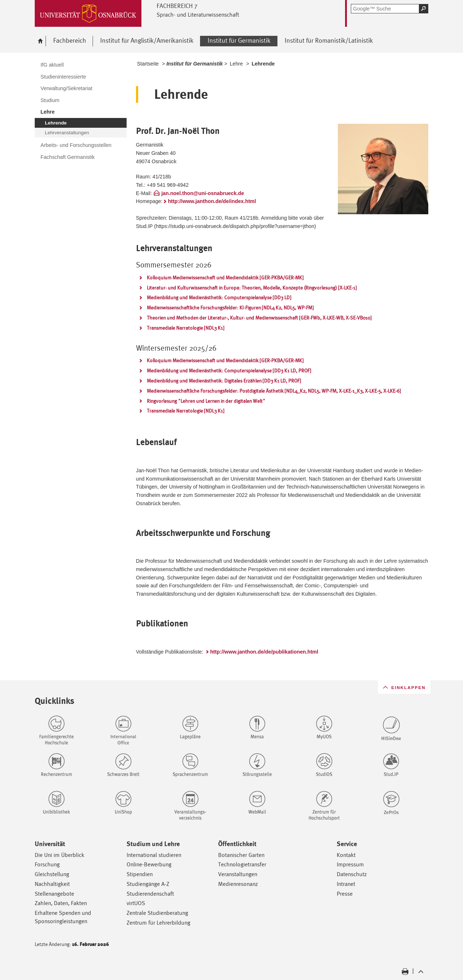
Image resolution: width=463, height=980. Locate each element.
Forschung (47, 864)
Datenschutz (352, 874)
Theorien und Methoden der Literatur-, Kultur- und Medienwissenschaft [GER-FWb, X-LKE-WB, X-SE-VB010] (259, 318)
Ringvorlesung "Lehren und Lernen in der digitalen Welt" (206, 401)
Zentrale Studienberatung (157, 913)
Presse (345, 894)
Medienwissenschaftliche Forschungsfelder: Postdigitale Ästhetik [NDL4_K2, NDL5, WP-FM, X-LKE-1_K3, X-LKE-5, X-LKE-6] (274, 391)
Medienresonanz (238, 884)
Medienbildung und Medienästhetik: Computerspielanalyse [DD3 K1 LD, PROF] (229, 371)
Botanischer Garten (241, 855)
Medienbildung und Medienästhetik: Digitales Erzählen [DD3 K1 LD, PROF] (224, 381)
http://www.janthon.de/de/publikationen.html (264, 652)
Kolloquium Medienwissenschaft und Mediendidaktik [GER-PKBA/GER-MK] (225, 278)
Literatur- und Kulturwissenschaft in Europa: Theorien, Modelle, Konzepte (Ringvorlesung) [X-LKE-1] (252, 288)
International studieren (154, 855)
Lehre (236, 64)
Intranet (346, 884)
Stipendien (140, 874)
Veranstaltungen (238, 874)
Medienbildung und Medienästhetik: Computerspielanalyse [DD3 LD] (219, 297)
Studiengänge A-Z (148, 884)
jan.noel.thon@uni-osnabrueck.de (203, 193)
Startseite (148, 64)
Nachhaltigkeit (52, 884)
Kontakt (346, 855)
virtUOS (136, 903)
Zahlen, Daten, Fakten (61, 903)
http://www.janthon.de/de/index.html (212, 201)
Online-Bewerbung (149, 864)
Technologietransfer (242, 864)
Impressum (350, 864)
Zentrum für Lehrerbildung (158, 923)
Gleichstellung (52, 874)
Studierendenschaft (150, 894)
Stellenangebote (54, 894)
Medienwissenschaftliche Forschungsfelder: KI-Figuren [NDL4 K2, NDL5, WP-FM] (230, 308)
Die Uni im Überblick (60, 855)
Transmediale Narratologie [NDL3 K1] (186, 328)
